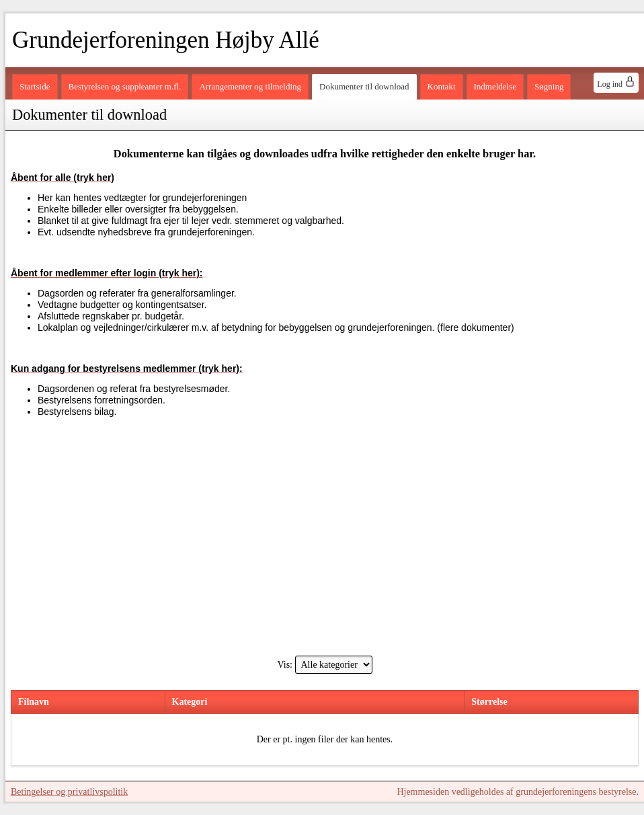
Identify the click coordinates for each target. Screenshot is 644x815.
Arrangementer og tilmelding (250, 86)
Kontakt (442, 86)
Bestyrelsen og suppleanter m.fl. (125, 86)
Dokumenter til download (364, 86)
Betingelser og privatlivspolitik (69, 792)
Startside (35, 86)
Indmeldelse (495, 86)
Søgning (549, 86)
